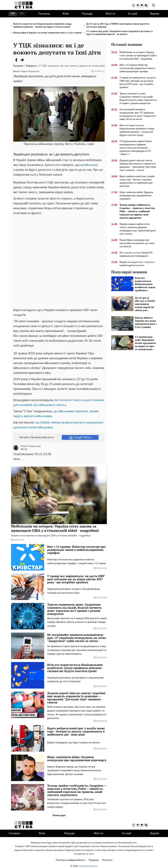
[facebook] (133, 5)
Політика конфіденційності (71, 857)
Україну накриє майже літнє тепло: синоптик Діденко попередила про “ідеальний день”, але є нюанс (138, 229)
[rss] (146, 5)
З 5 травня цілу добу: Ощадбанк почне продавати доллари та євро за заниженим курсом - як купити (119, 33)
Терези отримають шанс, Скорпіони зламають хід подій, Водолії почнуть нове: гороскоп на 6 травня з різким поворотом (138, 98)
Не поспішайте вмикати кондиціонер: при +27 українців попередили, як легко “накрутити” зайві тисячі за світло (138, 114)
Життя (110, 14)
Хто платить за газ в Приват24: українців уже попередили (136, 254)
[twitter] (142, 5)
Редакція (94, 857)
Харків (155, 14)
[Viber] (28, 60)
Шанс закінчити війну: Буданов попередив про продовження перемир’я (136, 196)
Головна (44, 14)
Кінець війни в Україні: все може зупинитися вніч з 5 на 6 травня (47, 33)
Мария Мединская (30, 71)
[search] (154, 5)
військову (91, 165)
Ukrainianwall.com (88, 863)
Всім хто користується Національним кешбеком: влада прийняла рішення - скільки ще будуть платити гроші (42, 25)
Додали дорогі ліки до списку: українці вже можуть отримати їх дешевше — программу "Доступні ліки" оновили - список (138, 165)
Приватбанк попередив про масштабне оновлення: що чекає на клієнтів (137, 243)
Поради (87, 14)
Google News (80, 435)
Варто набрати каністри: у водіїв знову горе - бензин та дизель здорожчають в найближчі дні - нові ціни (137, 181)
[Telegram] (22, 60)
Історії (133, 14)
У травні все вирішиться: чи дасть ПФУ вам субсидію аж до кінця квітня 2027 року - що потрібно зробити (138, 83)
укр (13, 14)
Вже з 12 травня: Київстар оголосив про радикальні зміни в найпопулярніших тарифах (137, 68)
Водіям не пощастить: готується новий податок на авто (137, 264)
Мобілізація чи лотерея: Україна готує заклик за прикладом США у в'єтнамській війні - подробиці (138, 56)
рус (22, 14)
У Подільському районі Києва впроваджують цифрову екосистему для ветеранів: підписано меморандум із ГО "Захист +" (136, 148)
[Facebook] (16, 60)
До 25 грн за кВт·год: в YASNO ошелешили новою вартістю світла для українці (118, 25)
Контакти (107, 857)
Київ (66, 14)
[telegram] (137, 5)
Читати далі (59, 812)
